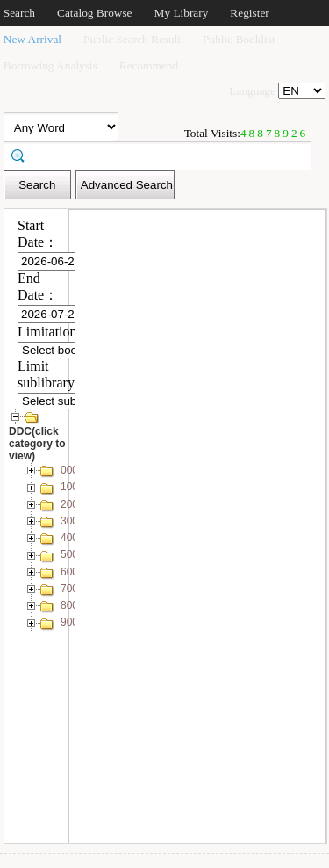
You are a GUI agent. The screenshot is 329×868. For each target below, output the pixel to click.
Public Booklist (239, 39)
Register (249, 13)
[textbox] (163, 155)
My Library (182, 13)
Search (19, 13)
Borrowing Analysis (50, 65)
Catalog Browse (95, 13)
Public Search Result (132, 39)
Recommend (149, 65)
